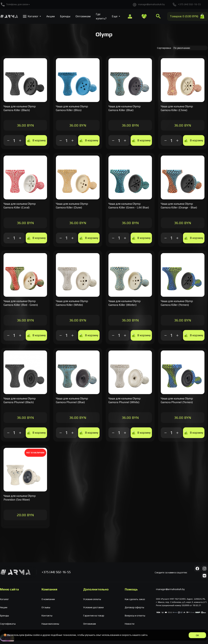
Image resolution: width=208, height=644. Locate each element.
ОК (197, 635)
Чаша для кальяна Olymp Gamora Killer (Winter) (124, 303)
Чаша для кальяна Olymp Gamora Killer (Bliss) (72, 108)
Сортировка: (164, 48)
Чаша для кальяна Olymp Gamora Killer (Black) (20, 108)
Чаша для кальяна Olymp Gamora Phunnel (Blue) (72, 400)
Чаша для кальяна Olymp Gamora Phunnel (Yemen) (177, 400)
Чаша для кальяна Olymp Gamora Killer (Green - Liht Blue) (129, 206)
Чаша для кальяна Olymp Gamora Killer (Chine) (177, 108)
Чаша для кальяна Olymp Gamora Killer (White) (72, 303)
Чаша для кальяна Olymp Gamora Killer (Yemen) (177, 303)
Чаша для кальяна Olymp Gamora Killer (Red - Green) (21, 303)
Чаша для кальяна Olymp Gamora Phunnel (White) (124, 400)
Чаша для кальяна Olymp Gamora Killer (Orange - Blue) (179, 206)
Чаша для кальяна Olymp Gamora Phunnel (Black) (20, 400)
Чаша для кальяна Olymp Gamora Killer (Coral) (20, 206)
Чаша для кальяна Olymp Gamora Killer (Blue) (124, 108)
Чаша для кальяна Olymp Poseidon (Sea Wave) (20, 498)
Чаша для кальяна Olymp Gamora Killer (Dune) (72, 206)
